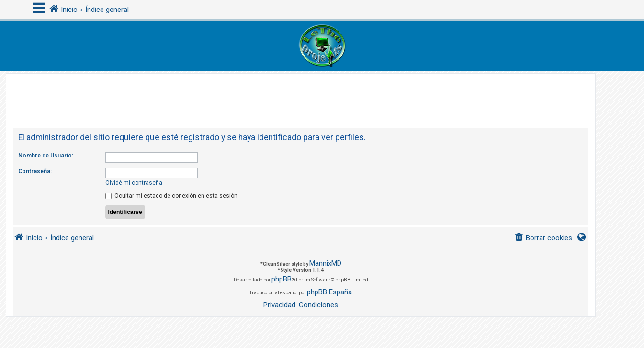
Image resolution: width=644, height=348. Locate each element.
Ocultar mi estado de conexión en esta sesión (171, 196)
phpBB (282, 279)
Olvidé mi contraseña (134, 183)
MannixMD (325, 263)
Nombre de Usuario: (46, 156)
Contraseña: (35, 171)
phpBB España (329, 292)
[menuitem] (543, 238)
